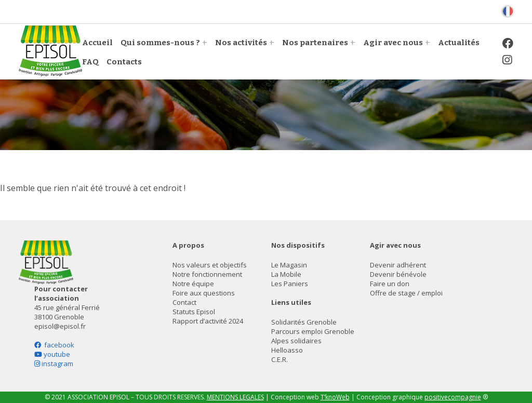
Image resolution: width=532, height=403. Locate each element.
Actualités (459, 43)
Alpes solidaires (296, 341)
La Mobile (286, 274)
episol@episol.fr (60, 326)
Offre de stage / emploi (406, 293)
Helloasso (287, 350)
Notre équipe (193, 284)
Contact (184, 302)
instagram (54, 364)
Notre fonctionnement (207, 274)
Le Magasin (289, 265)
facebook (54, 345)
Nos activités (241, 43)
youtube (52, 354)
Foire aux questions (204, 293)
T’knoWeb (335, 397)
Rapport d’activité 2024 (208, 321)
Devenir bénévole (398, 274)
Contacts (124, 62)
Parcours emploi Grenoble (313, 331)
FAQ (90, 62)
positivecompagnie (453, 397)
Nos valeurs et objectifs (210, 265)
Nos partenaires (315, 43)
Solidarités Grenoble (304, 322)
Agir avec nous (393, 43)
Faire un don (390, 284)
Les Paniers (290, 284)
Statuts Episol (194, 312)
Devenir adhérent (398, 265)
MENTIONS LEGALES (235, 397)
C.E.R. (280, 359)
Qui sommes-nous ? (160, 43)
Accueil (97, 43)
